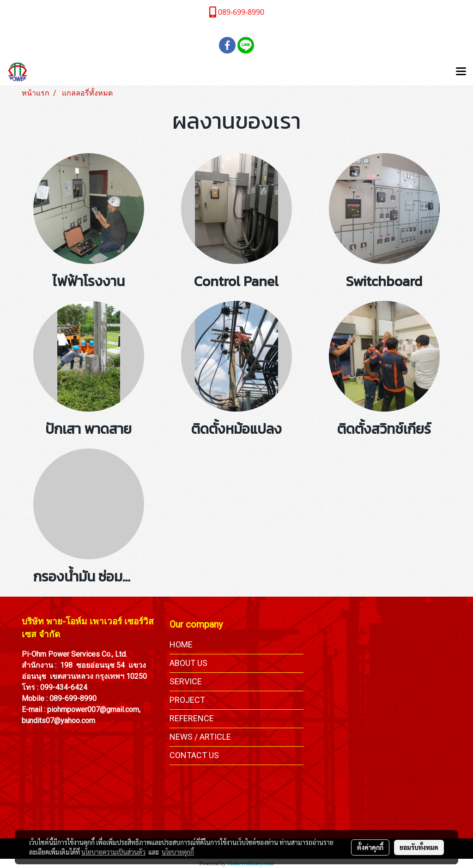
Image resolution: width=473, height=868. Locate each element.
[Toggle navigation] (461, 72)
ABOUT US (188, 663)
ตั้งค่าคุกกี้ (370, 847)
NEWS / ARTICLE (200, 737)
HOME (181, 644)
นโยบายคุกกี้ (178, 852)
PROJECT (187, 700)
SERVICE (186, 681)
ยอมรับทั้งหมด (419, 847)
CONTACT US (194, 755)
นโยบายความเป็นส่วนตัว (113, 852)
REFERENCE (192, 718)
